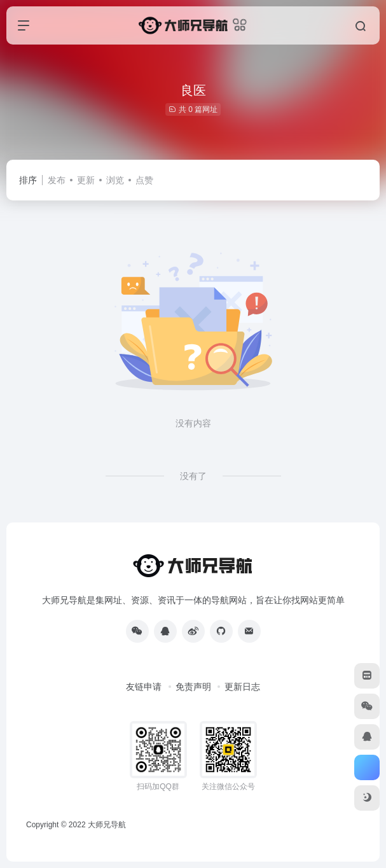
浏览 (115, 180)
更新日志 (242, 687)
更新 (86, 180)
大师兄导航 (107, 825)
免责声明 (193, 687)
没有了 (193, 476)
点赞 (144, 180)
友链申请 (144, 687)
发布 (57, 180)
